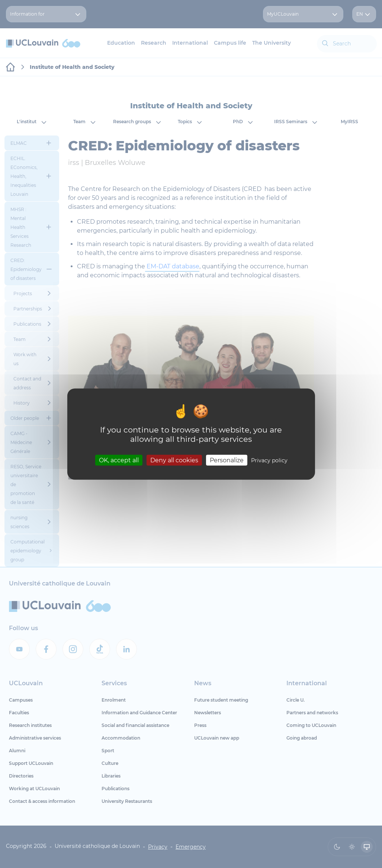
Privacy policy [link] (269, 460)
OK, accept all (119, 460)
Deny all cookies (174, 460)
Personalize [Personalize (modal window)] (227, 460)
